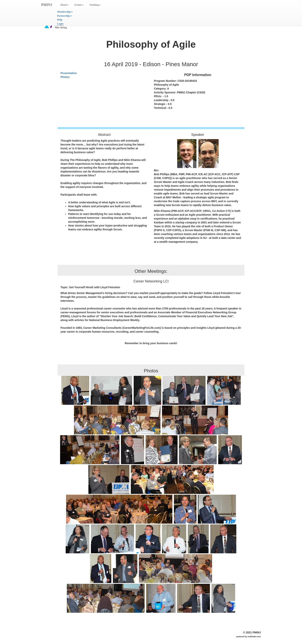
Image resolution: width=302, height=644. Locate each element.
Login (60, 24)
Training (95, 5)
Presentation (69, 73)
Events (79, 5)
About (64, 5)
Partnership (65, 16)
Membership (65, 12)
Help (60, 20)
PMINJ (47, 5)
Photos (65, 77)
